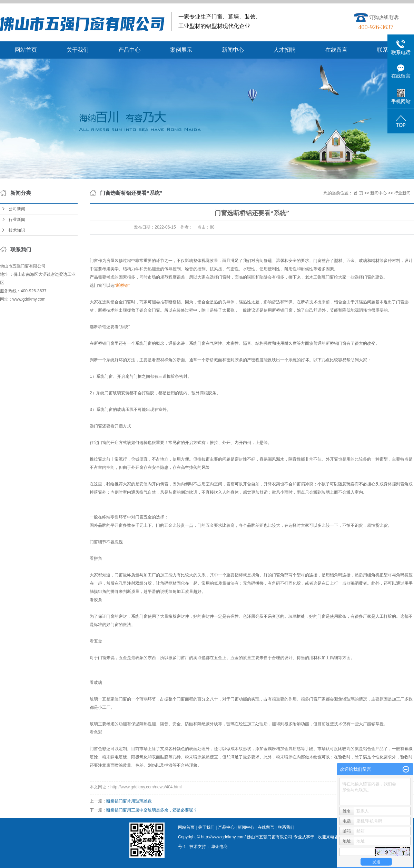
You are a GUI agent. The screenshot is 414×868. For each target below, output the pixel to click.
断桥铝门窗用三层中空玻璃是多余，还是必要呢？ (152, 810)
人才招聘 (285, 50)
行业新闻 (17, 220)
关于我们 (78, 50)
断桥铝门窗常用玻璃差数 (129, 801)
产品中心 (129, 50)
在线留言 (336, 50)
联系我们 (286, 827)
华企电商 (219, 847)
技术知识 (17, 230)
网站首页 (26, 50)
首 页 (358, 193)
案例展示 (181, 50)
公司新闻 (17, 209)
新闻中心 (233, 50)
